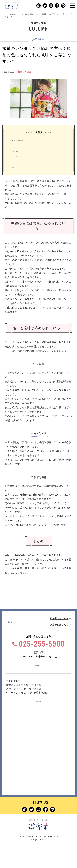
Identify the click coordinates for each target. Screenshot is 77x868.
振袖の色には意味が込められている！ (38, 140)
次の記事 (55, 598)
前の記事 (22, 598)
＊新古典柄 (23, 160)
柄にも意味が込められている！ (33, 146)
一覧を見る (38, 598)
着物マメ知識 (25, 72)
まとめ (17, 166)
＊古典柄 (22, 151)
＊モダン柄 (24, 155)
